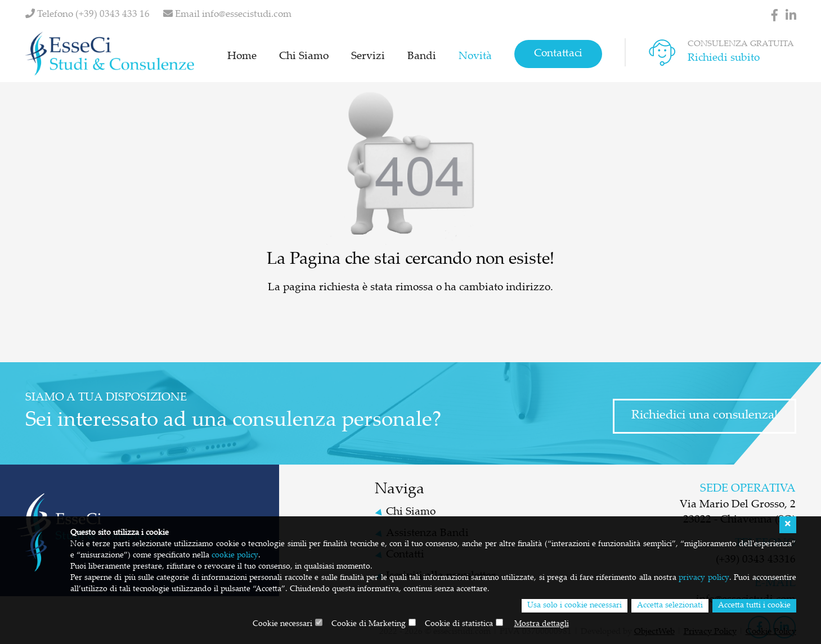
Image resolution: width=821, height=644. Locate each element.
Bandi (422, 57)
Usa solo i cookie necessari (575, 606)
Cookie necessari (282, 624)
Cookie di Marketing (369, 624)
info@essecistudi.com (247, 15)
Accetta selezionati (670, 606)
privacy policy (704, 578)
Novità (475, 57)
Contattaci (558, 54)
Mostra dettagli (542, 624)
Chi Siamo (304, 57)
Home (242, 57)
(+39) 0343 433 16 (113, 15)
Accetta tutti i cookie (754, 606)
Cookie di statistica (459, 624)
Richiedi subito (724, 58)
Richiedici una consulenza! (705, 416)
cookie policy (235, 556)
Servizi (368, 57)
